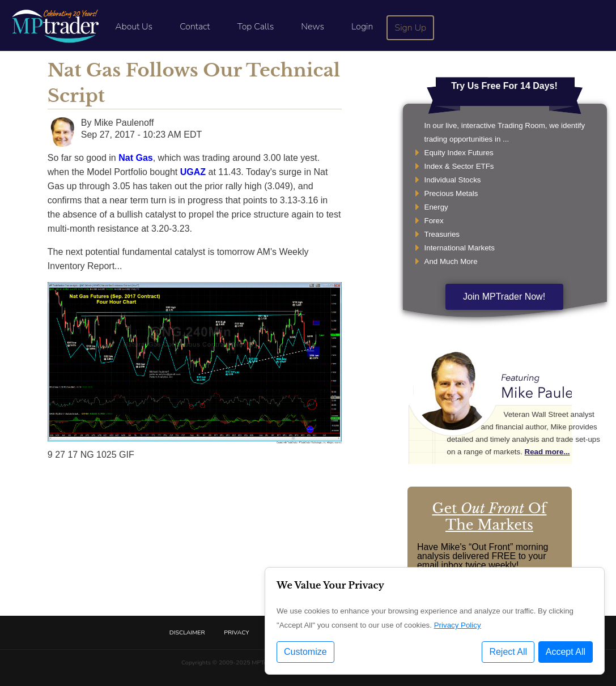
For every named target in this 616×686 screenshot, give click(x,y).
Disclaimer (187, 632)
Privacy (236, 632)
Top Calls (255, 27)
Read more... (547, 452)
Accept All (566, 652)
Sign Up (411, 28)
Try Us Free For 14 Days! (504, 86)
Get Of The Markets (490, 517)
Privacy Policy (458, 625)
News (313, 27)
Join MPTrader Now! (504, 297)
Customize (305, 652)
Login (362, 27)
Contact (195, 27)
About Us (134, 27)
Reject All (508, 652)
